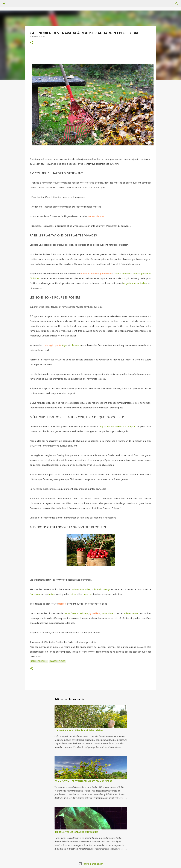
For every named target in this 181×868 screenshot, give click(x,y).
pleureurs (76, 345)
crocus (136, 274)
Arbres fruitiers (39, 661)
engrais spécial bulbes (135, 283)
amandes (85, 589)
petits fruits (70, 613)
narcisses (127, 274)
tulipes (117, 274)
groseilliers (95, 613)
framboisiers (108, 613)
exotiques (130, 427)
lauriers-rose (117, 427)
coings (106, 589)
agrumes (105, 427)
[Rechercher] (13, 4)
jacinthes (146, 274)
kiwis (99, 589)
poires (73, 594)
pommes (88, 594)
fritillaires (34, 278)
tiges (65, 345)
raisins (76, 589)
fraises (52, 594)
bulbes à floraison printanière (96, 274)
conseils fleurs (58, 661)
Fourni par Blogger (91, 864)
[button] (32, 43)
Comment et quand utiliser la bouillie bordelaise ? (79, 730)
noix (94, 589)
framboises (36, 594)
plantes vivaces (96, 216)
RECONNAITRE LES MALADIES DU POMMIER (76, 832)
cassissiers (83, 613)
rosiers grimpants (52, 345)
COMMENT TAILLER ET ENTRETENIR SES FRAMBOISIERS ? (83, 781)
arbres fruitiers (132, 613)
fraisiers (63, 604)
